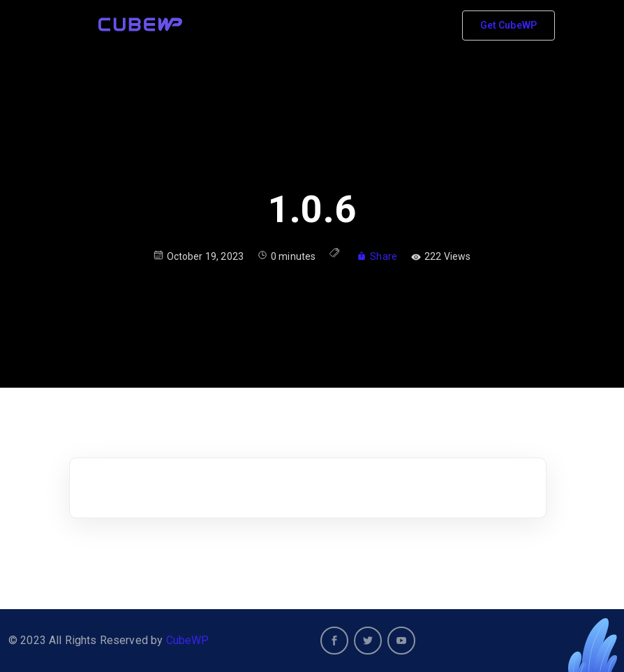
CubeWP (188, 640)
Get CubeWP (509, 25)
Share (377, 256)
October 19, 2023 (199, 256)
